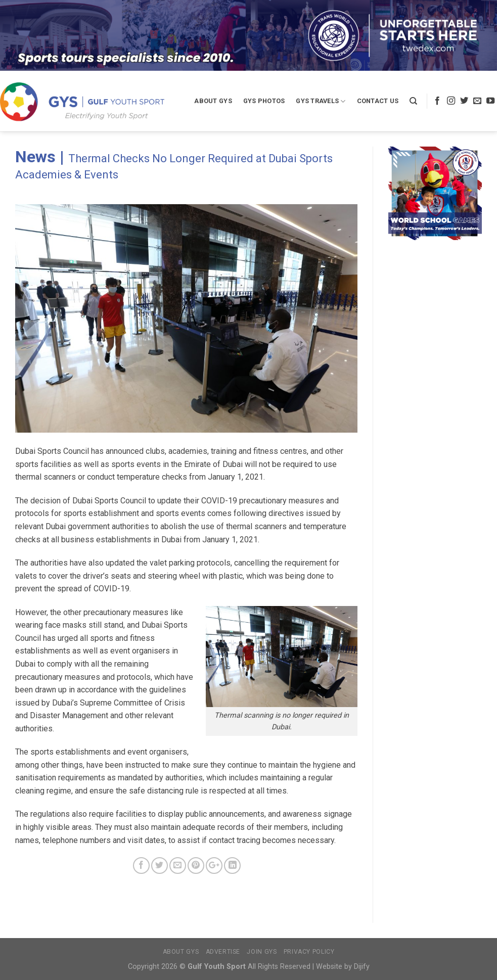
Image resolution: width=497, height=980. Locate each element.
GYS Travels (321, 101)
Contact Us (378, 101)
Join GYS (262, 952)
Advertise (223, 952)
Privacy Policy (309, 952)
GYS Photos (264, 101)
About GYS (213, 101)
